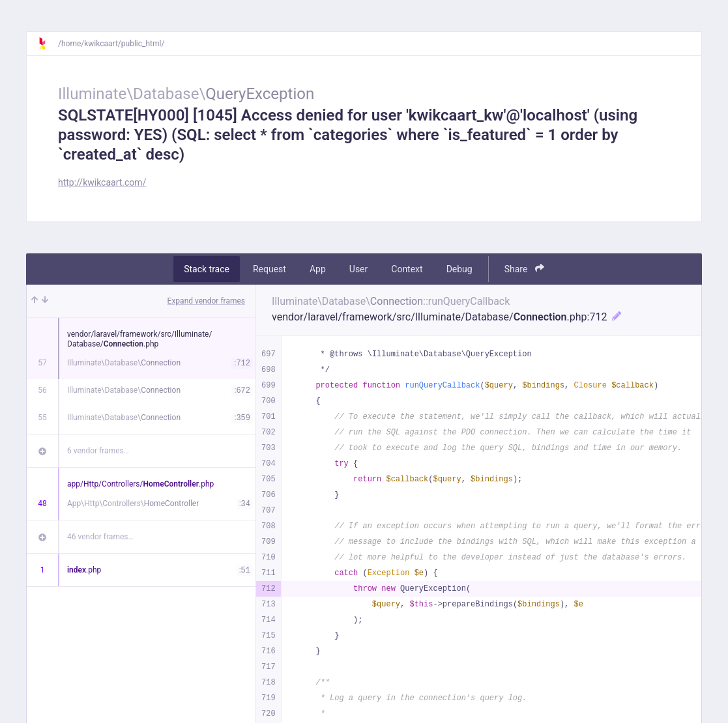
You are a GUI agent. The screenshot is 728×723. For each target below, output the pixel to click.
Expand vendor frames (206, 301)
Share (524, 269)
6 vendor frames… (98, 451)
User (358, 269)
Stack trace (207, 269)
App (318, 269)
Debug (459, 269)
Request (269, 269)
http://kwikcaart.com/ (102, 182)
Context (407, 269)
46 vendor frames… (100, 537)
